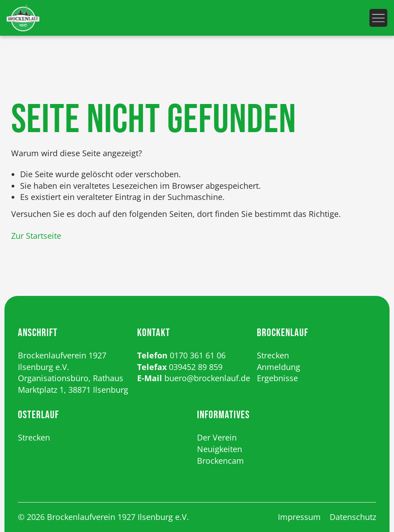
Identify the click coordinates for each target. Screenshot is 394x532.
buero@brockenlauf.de (207, 378)
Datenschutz (353, 517)
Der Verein (217, 437)
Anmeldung (279, 367)
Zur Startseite (36, 236)
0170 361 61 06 (198, 355)
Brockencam (220, 461)
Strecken (273, 355)
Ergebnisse (277, 378)
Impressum (299, 517)
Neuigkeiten (220, 449)
